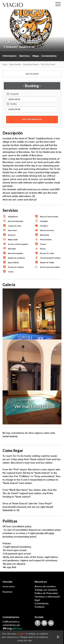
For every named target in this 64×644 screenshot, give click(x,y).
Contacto (40, 607)
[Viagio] (13, 5)
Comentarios (49, 56)
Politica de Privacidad (46, 593)
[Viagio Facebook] (38, 623)
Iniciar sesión (9, 587)
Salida (11, 104)
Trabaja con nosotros (46, 590)
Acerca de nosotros (45, 586)
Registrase (8, 592)
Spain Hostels (15, 65)
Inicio (5, 65)
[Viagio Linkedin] (51, 623)
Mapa (36, 56)
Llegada (12, 94)
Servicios (24, 56)
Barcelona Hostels (31, 65)
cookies (21, 634)
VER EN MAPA (32, 74)
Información (10, 56)
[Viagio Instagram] (44, 623)
